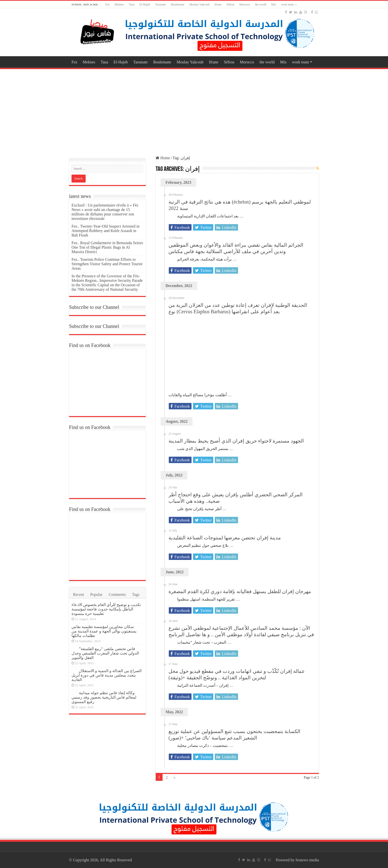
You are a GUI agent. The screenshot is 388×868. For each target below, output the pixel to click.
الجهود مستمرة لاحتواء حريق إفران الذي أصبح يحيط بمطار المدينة (236, 441)
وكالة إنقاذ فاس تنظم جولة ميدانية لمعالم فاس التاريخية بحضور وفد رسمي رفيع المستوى (104, 697)
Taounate (161, 4)
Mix (274, 4)
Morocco (245, 4)
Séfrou (230, 4)
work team (287, 4)
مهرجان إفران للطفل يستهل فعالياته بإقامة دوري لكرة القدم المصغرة (240, 591)
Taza (132, 4)
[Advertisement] (194, 110)
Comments (117, 594)
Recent (78, 594)
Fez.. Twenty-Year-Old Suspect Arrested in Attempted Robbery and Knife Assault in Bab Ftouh (106, 231)
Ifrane (218, 4)
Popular (96, 594)
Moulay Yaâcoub (199, 4)
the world (261, 4)
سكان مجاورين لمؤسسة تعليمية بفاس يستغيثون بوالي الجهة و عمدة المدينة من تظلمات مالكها (104, 631)
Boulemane (178, 4)
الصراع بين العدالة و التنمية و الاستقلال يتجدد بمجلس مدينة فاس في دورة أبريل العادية (107, 675)
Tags (136, 594)
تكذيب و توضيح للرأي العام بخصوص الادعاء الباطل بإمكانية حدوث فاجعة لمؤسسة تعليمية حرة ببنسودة (106, 609)
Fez (107, 4)
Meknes (119, 4)
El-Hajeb (145, 4)
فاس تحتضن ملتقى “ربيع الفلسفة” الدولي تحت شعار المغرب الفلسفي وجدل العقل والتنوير (105, 653)
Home (163, 158)
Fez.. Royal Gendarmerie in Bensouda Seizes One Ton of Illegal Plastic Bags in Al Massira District (107, 247)
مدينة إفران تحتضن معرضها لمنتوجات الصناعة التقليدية (225, 538)
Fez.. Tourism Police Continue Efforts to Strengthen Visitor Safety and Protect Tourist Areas (107, 264)
